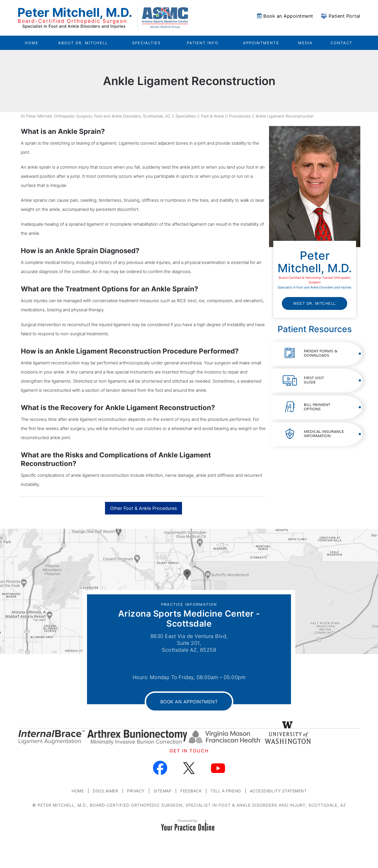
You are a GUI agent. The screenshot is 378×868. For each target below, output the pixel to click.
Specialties (186, 116)
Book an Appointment (288, 16)
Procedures (240, 116)
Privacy (136, 791)
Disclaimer (105, 791)
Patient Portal (344, 16)
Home (32, 43)
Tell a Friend (226, 791)
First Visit (314, 380)
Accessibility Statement (278, 791)
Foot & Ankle (212, 116)
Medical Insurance (324, 434)
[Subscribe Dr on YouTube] (218, 768)
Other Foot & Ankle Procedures (143, 508)
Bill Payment (317, 407)
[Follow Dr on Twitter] (189, 768)
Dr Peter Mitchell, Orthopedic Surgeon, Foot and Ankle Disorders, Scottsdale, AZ (96, 116)
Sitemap (163, 791)
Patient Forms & (321, 353)
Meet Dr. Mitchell (315, 303)
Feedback (191, 791)
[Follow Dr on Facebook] (160, 768)
